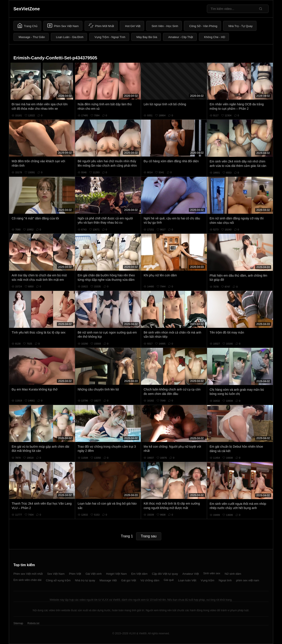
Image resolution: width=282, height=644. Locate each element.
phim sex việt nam (248, 580)
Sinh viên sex (212, 573)
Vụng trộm (208, 580)
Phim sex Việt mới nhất (28, 574)
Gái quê (169, 580)
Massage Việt (108, 580)
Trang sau (149, 536)
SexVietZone (27, 9)
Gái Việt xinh (94, 574)
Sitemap (18, 623)
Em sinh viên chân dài (27, 580)
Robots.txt (33, 623)
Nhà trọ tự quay (85, 580)
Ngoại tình (225, 580)
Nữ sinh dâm (233, 574)
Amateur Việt (191, 574)
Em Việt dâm (139, 574)
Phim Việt (75, 574)
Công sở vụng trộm (58, 580)
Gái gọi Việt (129, 580)
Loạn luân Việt (187, 580)
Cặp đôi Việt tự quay (165, 574)
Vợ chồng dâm (150, 580)
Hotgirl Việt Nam (116, 574)
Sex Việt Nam (56, 574)
